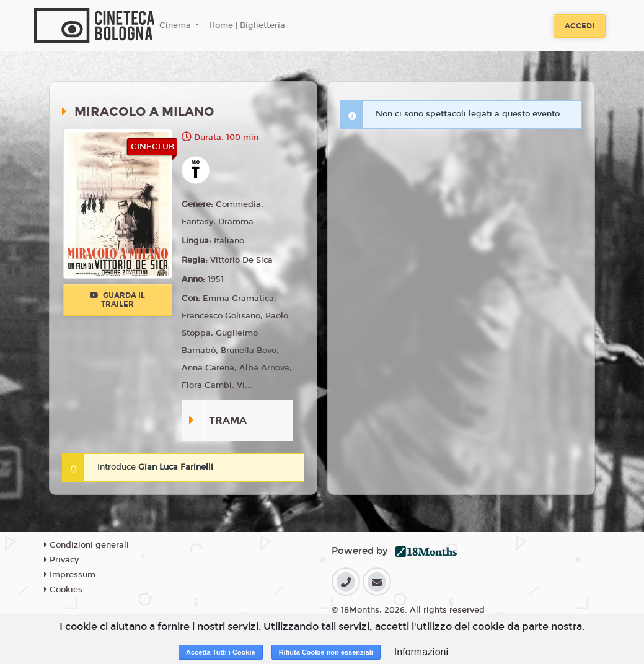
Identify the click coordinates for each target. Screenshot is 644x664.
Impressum (70, 575)
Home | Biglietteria (247, 25)
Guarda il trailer (117, 300)
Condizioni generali (86, 545)
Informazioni (421, 652)
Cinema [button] (176, 25)
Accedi (580, 26)
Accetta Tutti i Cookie (221, 652)
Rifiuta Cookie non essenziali (326, 652)
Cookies (63, 590)
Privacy (61, 560)
